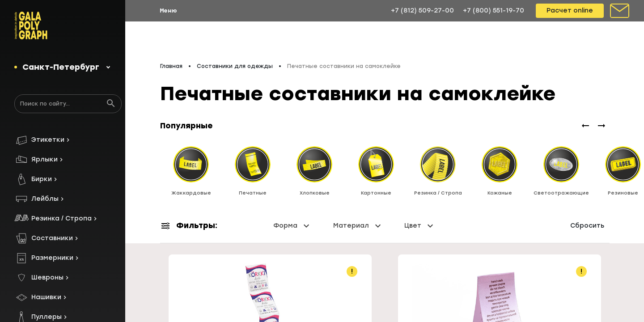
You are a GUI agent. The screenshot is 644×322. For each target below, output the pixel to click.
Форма (292, 226)
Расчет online (570, 11)
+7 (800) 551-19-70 (494, 11)
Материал (358, 226)
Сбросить (587, 226)
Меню (168, 11)
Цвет (420, 226)
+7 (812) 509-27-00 (422, 11)
